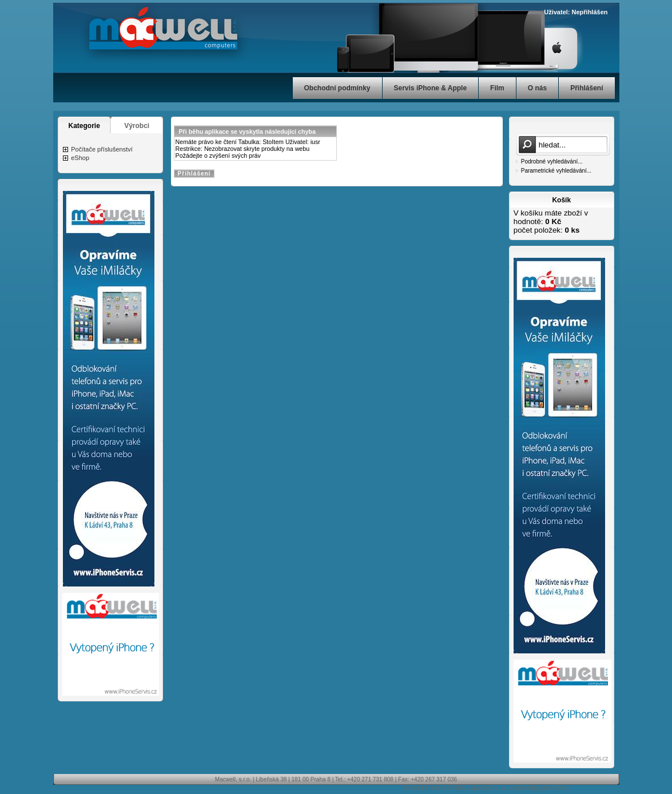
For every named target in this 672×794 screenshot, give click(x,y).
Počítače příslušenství (102, 149)
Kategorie (84, 126)
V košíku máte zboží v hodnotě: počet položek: (551, 222)
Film (497, 88)
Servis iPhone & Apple (431, 88)
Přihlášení (586, 88)
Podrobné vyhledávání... (552, 161)
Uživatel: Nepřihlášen (576, 12)
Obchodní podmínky (337, 88)
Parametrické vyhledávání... (556, 171)
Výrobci (137, 126)
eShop (80, 158)
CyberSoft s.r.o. (486, 788)
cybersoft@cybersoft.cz (539, 788)
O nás (537, 88)
